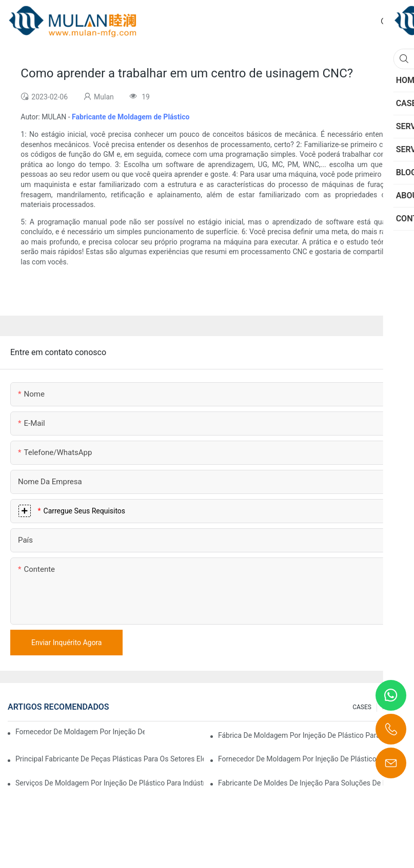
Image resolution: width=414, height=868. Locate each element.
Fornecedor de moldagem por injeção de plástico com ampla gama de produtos (312, 759)
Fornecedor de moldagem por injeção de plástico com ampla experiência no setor (80, 732)
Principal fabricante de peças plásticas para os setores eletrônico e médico (110, 759)
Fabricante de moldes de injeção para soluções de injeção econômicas (312, 783)
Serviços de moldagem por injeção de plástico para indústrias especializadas (110, 783)
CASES (362, 707)
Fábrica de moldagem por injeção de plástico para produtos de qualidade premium (312, 735)
